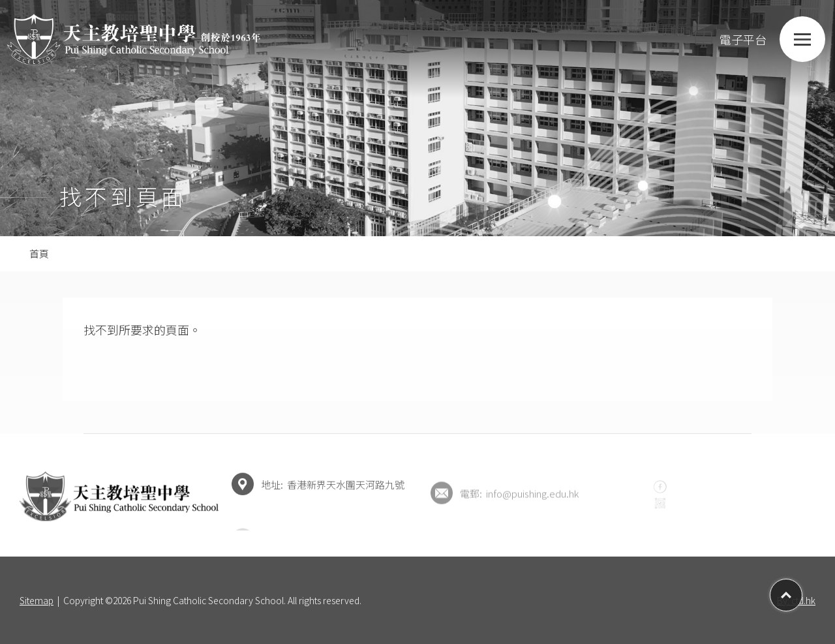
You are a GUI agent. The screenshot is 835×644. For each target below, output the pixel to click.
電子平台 (730, 39)
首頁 (39, 253)
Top (802, 590)
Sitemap (37, 600)
